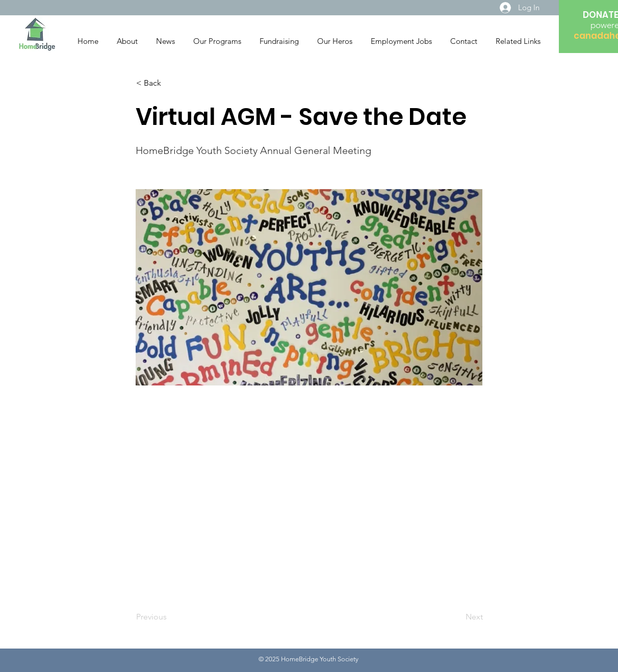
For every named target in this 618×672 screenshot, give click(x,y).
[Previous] (170, 617)
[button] (170, 83)
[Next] (457, 617)
